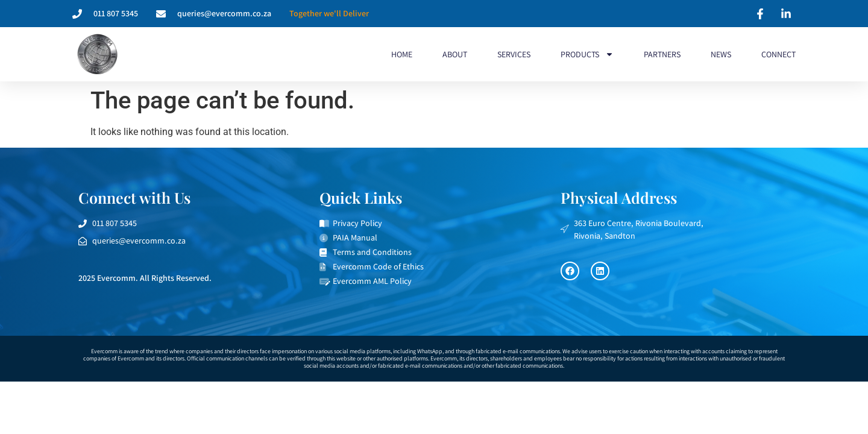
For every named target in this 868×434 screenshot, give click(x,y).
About (455, 54)
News (721, 54)
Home (402, 54)
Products (587, 54)
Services (514, 54)
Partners (662, 54)
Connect (778, 54)
